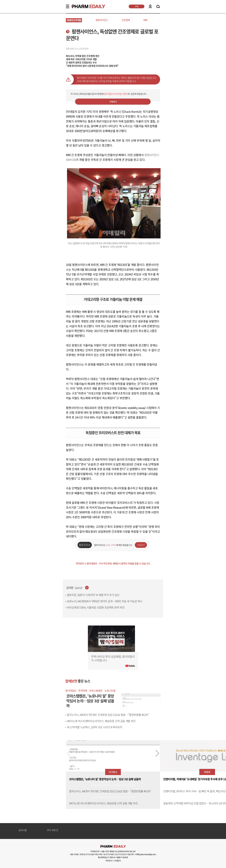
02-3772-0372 (121, 854)
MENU (68, 6)
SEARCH (158, 7)
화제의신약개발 (74, 20)
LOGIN (150, 6)
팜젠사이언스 (102, 20)
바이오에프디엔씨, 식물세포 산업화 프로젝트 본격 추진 (96, 607)
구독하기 (113, 102)
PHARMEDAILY (84, 6)
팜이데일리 (71, 691)
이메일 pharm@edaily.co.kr (146, 854)
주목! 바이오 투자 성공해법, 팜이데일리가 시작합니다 (113, 658)
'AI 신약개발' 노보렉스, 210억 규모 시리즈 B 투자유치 (94, 727)
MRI (145, 20)
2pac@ (79, 588)
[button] (157, 753)
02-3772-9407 (109, 854)
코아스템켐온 (96, 691)
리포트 (207, 772)
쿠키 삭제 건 (52, 830)
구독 (137, 6)
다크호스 (113, 772)
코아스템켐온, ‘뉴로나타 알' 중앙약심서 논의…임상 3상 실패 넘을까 (105, 779)
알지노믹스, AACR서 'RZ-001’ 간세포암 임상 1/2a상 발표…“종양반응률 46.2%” (108, 715)
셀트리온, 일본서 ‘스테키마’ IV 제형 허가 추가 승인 (93, 595)
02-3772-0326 (89, 854)
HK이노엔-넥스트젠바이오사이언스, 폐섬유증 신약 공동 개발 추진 (101, 721)
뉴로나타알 (110, 691)
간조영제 (126, 20)
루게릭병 (83, 691)
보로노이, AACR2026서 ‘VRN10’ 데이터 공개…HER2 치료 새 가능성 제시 (105, 601)
